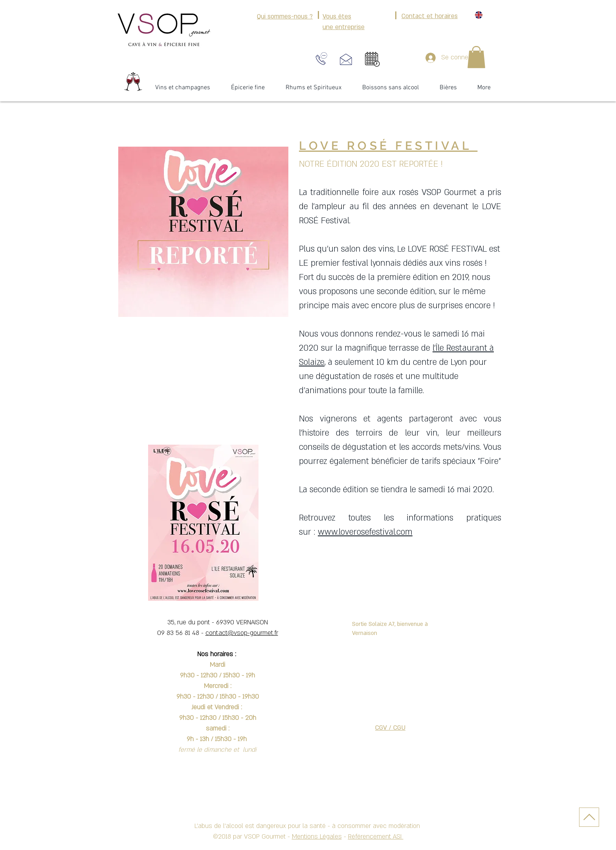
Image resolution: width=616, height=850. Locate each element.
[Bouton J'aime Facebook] (471, 109)
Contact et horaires (430, 16)
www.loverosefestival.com (365, 532)
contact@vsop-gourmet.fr (242, 633)
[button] (476, 57)
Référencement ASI (376, 837)
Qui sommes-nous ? (285, 17)
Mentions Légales (317, 837)
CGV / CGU (390, 728)
